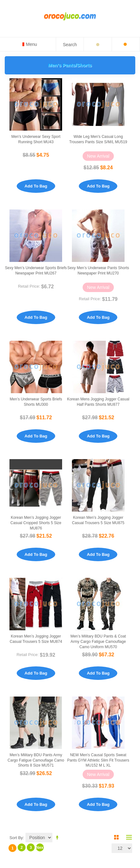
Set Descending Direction (58, 837)
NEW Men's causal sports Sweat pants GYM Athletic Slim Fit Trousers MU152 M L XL (98, 760)
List (127, 837)
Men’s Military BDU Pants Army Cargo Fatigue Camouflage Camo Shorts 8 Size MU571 (36, 760)
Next (40, 847)
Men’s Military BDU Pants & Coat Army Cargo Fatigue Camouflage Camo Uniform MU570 (98, 642)
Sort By (16, 838)
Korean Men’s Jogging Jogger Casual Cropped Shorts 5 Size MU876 (36, 523)
